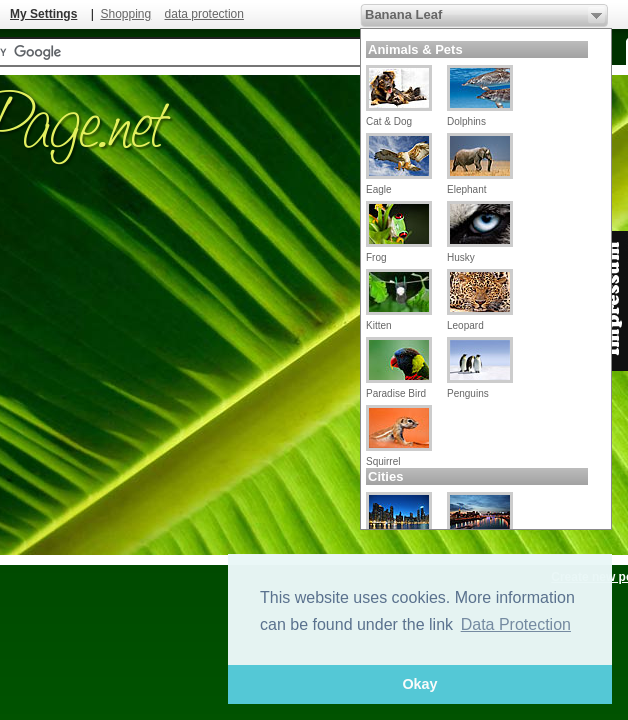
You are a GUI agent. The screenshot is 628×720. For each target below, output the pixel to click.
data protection (204, 14)
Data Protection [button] (516, 624)
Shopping (125, 14)
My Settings (43, 14)
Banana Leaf (403, 14)
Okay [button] (419, 684)
